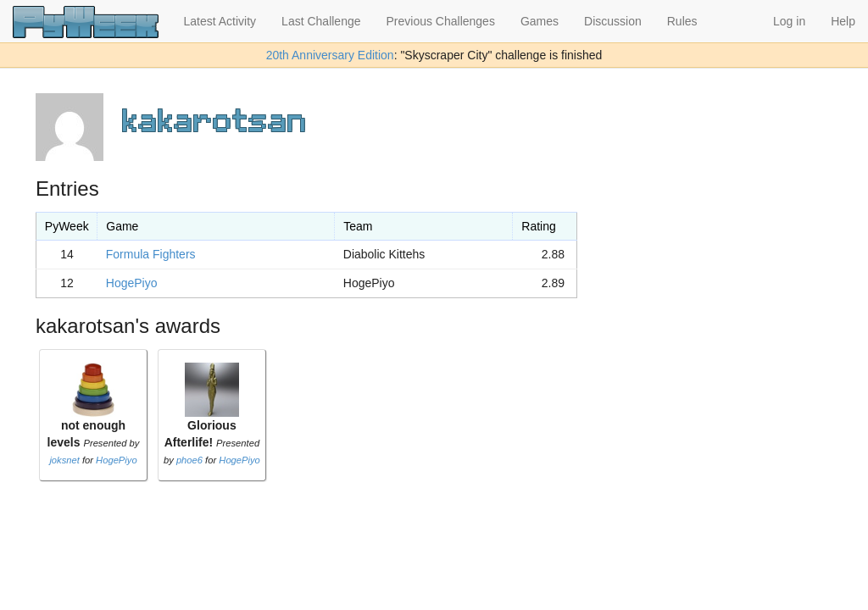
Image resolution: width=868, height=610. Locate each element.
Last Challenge (321, 21)
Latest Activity (220, 21)
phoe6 (189, 460)
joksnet (64, 460)
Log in (789, 21)
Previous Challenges (441, 21)
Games (540, 21)
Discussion (613, 21)
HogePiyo (132, 283)
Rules (682, 21)
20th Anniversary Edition (330, 55)
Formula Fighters (151, 254)
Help (843, 21)
